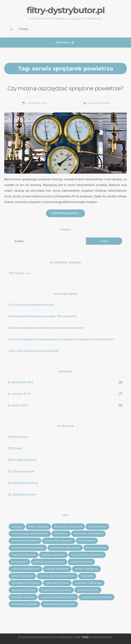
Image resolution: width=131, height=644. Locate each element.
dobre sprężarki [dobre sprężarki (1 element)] (38, 527)
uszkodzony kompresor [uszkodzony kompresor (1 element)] (97, 597)
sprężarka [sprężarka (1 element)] (87, 576)
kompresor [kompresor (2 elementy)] (61, 534)
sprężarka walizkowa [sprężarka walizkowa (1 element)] (88, 583)
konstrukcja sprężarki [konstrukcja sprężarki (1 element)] (59, 541)
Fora (85, 637)
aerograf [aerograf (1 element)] (17, 527)
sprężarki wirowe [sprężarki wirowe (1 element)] (88, 590)
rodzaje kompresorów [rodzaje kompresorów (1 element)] (25, 569)
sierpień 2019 (20, 405)
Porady (17, 448)
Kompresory (21, 437)
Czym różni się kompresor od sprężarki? (34, 351)
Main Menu (65, 43)
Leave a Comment (99, 103)
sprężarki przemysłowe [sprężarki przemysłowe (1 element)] (56, 590)
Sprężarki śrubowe (25, 494)
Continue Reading (66, 213)
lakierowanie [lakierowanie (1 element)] (87, 541)
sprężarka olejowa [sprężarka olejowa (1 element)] (57, 583)
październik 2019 (22, 382)
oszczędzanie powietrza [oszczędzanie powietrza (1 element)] (87, 555)
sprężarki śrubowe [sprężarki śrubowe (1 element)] (23, 597)
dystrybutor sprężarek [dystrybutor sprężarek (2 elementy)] (68, 527)
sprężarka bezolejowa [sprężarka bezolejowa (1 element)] (25, 583)
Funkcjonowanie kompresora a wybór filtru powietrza (43, 316)
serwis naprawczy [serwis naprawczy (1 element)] (86, 569)
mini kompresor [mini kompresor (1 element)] (96, 548)
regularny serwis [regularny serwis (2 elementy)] (81, 562)
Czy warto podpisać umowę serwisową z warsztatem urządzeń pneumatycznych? (62, 339)
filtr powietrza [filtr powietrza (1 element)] (97, 527)
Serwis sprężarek (24, 471)
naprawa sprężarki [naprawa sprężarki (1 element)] (53, 555)
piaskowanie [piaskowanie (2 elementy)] (19, 562)
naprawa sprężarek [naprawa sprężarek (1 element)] (24, 555)
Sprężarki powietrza (26, 483)
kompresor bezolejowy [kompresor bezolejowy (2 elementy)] (88, 534)
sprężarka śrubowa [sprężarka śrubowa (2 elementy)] (23, 590)
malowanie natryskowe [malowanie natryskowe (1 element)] (65, 548)
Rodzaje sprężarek (25, 460)
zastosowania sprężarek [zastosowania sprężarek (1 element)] (59, 604)
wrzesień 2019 (21, 394)
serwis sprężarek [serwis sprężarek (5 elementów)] (22, 576)
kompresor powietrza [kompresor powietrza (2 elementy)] (25, 541)
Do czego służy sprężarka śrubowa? (32, 305)
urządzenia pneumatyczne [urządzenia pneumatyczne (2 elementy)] (58, 597)
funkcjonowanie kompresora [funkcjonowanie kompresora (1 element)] (30, 534)
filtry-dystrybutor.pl (66, 10)
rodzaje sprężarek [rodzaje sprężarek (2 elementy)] (57, 569)
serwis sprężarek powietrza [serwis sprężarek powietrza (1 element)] (57, 576)
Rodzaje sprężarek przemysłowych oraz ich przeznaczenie (46, 328)
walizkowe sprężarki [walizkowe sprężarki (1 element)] (24, 604)
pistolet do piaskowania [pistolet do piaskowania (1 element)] (49, 562)
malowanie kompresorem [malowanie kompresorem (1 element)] (28, 548)
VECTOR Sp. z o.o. (20, 273)
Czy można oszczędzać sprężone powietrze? (65, 88)
